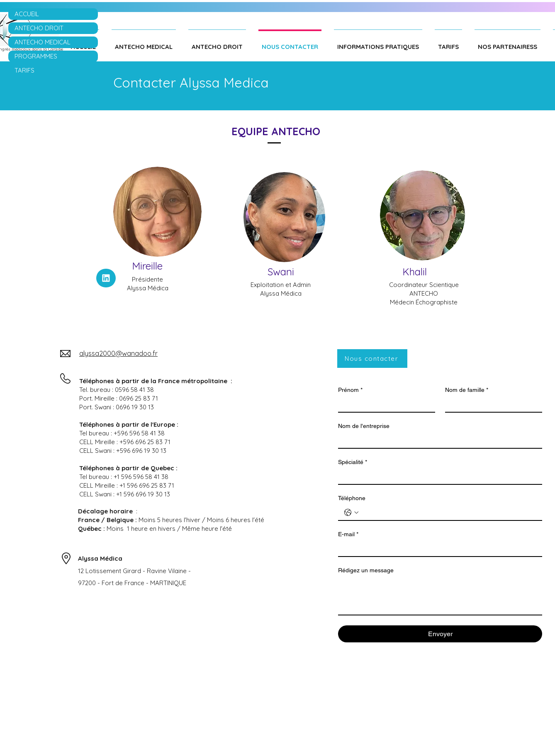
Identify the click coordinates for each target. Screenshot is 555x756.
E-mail (348, 534)
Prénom (350, 390)
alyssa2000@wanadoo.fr (118, 353)
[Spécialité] (438, 476)
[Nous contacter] (372, 359)
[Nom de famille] (491, 404)
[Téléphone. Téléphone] (448, 513)
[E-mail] (438, 549)
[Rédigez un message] (440, 596)
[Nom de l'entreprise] (438, 440)
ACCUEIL (27, 14)
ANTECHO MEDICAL (43, 42)
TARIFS (24, 70)
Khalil (415, 272)
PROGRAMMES (36, 56)
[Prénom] (384, 404)
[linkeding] (106, 278)
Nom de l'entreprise (364, 426)
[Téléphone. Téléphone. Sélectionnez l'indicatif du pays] (351, 513)
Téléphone (352, 498)
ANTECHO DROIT (39, 28)
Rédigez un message (366, 570)
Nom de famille (467, 390)
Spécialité (353, 462)
